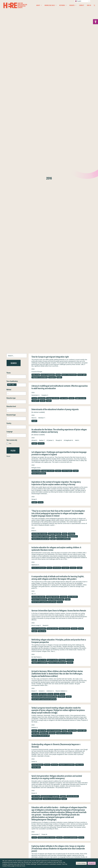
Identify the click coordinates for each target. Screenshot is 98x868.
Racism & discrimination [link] (69, 55)
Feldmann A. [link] (35, 777)
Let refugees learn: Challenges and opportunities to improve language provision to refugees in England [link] (59, 134)
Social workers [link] (37, 780)
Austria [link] (34, 518)
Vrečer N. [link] (34, 442)
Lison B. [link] (34, 576)
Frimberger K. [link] (36, 608)
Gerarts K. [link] (42, 371)
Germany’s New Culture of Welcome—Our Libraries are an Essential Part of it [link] (59, 562)
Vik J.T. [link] (34, 274)
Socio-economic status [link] (39, 814)
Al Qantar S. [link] (50, 121)
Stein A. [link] (48, 709)
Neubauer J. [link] (52, 777)
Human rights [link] (82, 55)
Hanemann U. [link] (36, 76)
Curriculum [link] (64, 277)
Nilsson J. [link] (34, 740)
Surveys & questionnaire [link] (39, 280)
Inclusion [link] (73, 248)
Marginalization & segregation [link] (50, 477)
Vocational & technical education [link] (59, 780)
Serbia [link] (62, 375)
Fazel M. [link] (34, 709)
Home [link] (8, 832)
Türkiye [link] (64, 411)
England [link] (58, 151)
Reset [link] (8, 137)
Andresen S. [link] (50, 371)
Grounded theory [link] (62, 217)
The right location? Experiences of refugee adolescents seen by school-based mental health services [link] (59, 691)
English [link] (59, 58)
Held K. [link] (77, 121)
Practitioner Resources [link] (57, 846)
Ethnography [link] (36, 613)
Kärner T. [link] (69, 777)
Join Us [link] (89, 5)
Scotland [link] (54, 613)
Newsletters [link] (11, 840)
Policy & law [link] (36, 55)
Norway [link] (41, 183)
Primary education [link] (38, 445)
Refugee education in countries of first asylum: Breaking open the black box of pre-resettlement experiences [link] (59, 660)
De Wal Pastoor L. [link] (37, 337)
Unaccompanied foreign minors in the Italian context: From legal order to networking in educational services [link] (59, 792)
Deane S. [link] (34, 474)
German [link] (50, 375)
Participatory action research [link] (41, 217)
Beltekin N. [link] (35, 408)
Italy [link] (75, 811)
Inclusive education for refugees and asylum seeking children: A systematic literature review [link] (56, 229)
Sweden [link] (71, 79)
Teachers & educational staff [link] (41, 219)
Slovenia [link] (47, 445)
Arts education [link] (73, 277)
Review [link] (65, 214)
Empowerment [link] (73, 217)
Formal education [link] (52, 309)
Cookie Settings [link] (81, 863)
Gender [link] (43, 81)
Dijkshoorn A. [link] (35, 245)
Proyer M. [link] (45, 515)
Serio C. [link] (42, 808)
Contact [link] (82, 5)
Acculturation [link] (70, 647)
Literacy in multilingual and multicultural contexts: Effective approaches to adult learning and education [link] (60, 67)
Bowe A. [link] (34, 211)
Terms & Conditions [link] (56, 834)
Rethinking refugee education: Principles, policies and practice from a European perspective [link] (59, 321)
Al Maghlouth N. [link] (69, 121)
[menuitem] (39, 5)
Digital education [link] (81, 79)
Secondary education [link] (38, 277)
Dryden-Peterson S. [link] (37, 676)
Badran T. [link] (42, 121)
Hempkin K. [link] (35, 546)
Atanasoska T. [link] (36, 515)
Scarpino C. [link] (45, 76)
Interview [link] (52, 414)
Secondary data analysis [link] (39, 214)
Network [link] (63, 5)
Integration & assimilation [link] (40, 58)
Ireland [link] (53, 217)
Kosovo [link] (57, 375)
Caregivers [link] (52, 58)
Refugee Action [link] (36, 148)
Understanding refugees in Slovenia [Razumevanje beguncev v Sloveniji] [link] (56, 426)
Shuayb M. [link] (59, 121)
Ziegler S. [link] (76, 777)
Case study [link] (64, 79)
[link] (96, 22)
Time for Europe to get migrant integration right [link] (50, 37)
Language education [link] (53, 79)
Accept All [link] (92, 863)
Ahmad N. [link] (34, 121)
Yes (10, 124)
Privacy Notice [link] (55, 832)
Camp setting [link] (36, 151)
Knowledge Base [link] (50, 5)
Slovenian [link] (55, 445)
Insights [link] (73, 5)
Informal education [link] (73, 477)
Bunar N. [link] (42, 740)
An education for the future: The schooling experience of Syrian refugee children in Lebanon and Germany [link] (59, 111)
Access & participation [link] (48, 55)
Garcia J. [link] (41, 709)
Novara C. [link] (35, 808)
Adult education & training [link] (78, 780)
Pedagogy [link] (71, 214)
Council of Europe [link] (37, 52)
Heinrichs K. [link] (61, 777)
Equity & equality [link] (52, 340)
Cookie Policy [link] (7, 866)
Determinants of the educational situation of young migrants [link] (55, 90)
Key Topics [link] (54, 848)
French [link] (58, 55)
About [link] (39, 5)
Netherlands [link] (57, 248)
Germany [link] (41, 124)
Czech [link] (77, 647)
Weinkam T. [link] (42, 98)
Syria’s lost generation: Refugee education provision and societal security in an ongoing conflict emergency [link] (57, 457)
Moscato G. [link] (49, 808)
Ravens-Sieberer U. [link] (61, 371)
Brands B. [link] (46, 306)
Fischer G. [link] (35, 644)
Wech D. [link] (34, 98)
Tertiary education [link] (64, 309)
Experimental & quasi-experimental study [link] (44, 377)
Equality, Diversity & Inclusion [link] (59, 836)
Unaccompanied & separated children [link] (52, 811)
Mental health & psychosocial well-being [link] (44, 282)
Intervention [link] (69, 811)
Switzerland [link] (42, 79)
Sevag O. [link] (34, 180)
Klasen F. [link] (34, 371)
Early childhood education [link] (56, 280)
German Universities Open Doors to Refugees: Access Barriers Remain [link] (59, 291)
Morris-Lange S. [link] (36, 306)
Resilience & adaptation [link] (39, 714)
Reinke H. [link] (44, 777)
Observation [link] (44, 414)
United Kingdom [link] (67, 151)
